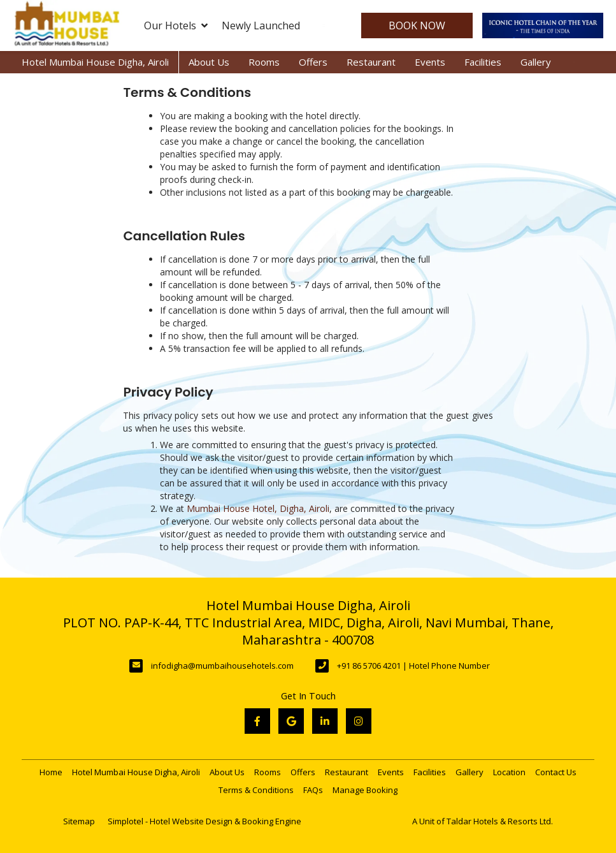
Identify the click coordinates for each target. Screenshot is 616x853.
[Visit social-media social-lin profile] (325, 721)
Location (509, 772)
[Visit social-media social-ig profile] (359, 721)
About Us (209, 62)
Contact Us (556, 772)
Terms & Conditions (256, 790)
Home (51, 772)
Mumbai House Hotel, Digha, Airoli (258, 508)
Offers (313, 62)
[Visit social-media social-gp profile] (291, 721)
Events (430, 62)
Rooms (264, 62)
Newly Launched (261, 26)
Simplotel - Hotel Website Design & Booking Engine (204, 821)
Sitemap (79, 821)
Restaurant (371, 62)
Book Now (417, 26)
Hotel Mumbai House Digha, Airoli (95, 62)
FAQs (313, 790)
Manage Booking (365, 790)
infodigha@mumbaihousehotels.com (222, 666)
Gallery (536, 62)
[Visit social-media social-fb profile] (257, 721)
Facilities (483, 62)
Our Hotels (176, 26)
